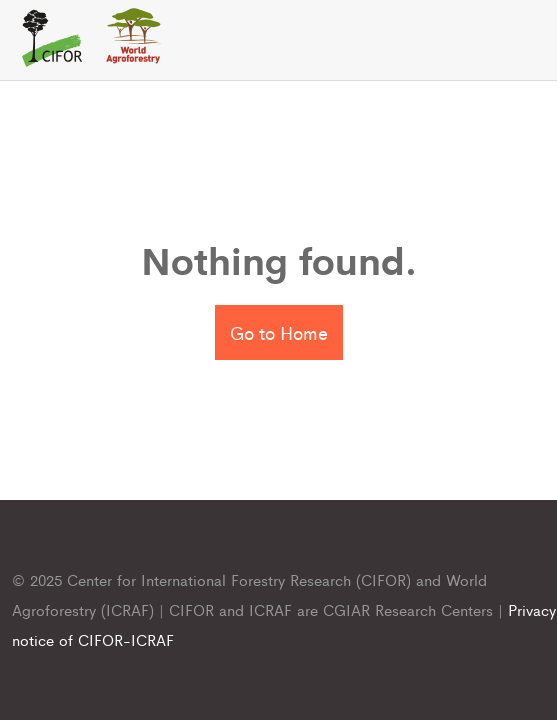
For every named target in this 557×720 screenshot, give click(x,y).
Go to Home (279, 332)
